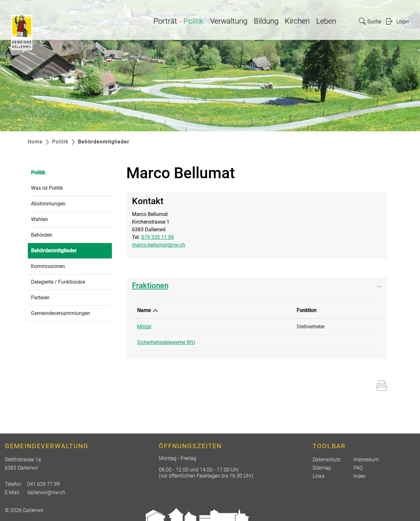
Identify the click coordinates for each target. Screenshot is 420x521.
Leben (326, 21)
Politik (194, 21)
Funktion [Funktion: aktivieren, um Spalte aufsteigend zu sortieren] (307, 310)
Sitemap (322, 468)
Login (403, 22)
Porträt (165, 21)
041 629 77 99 (43, 484)
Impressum (366, 460)
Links (319, 476)
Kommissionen (48, 266)
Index (360, 476)
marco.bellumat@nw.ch (159, 245)
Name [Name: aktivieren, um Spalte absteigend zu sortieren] (144, 310)
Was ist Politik (47, 188)
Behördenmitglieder (69, 250)
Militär (144, 327)
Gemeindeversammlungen (61, 313)
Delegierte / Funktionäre (58, 282)
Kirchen (297, 21)
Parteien (40, 298)
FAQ (358, 468)
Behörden (42, 235)
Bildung (266, 21)
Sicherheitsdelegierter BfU (166, 342)
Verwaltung (229, 21)
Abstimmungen (48, 204)
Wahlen (39, 219)
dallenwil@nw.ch (46, 492)
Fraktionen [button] (150, 286)
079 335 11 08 (158, 237)
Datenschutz (327, 460)
